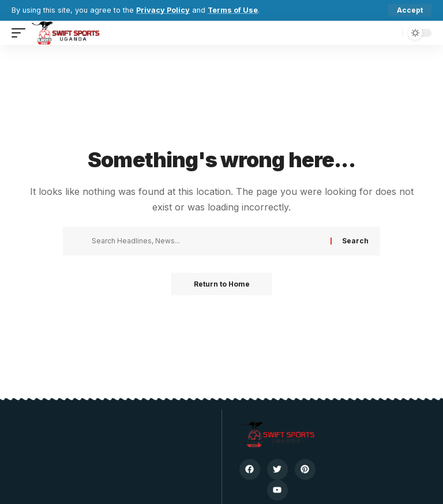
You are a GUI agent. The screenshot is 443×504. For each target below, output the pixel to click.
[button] (410, 10)
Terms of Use (233, 10)
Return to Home (222, 284)
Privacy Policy (163, 10)
